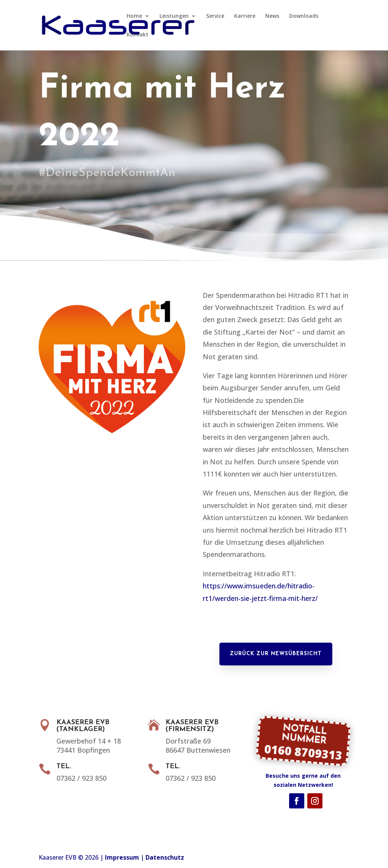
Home (134, 16)
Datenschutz (165, 857)
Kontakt (138, 35)
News (272, 16)
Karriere (245, 16)
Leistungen (174, 16)
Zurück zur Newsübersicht (276, 654)
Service (215, 16)
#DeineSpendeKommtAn (112, 173)
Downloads (304, 16)
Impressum (122, 857)
